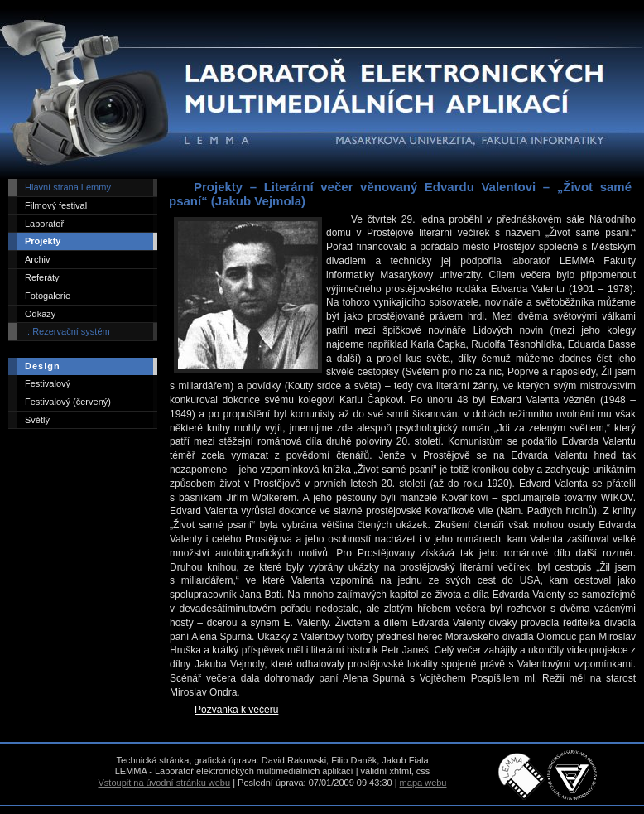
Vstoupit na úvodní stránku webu (165, 783)
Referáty (42, 277)
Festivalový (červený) (68, 402)
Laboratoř (44, 224)
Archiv (38, 259)
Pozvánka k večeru (236, 710)
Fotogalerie (48, 296)
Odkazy (40, 314)
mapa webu (423, 783)
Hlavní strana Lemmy (68, 187)
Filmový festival (56, 205)
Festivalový (48, 383)
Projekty (43, 241)
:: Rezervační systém (67, 331)
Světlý (37, 420)
